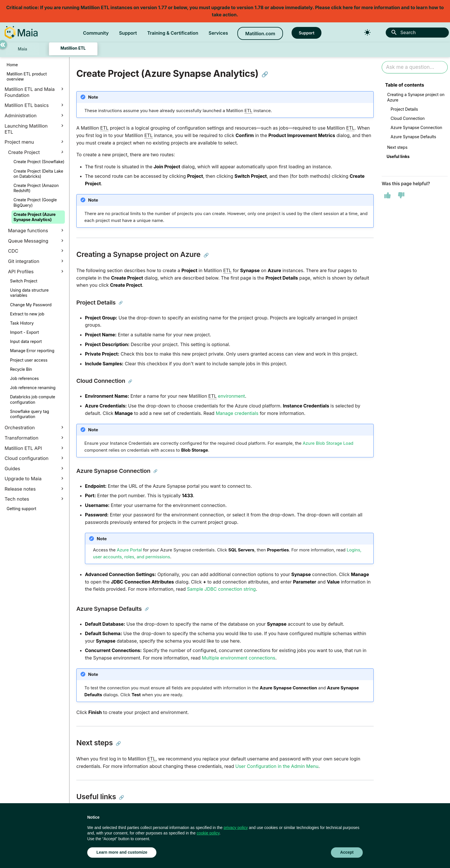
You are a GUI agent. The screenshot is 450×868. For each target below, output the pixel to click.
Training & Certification (173, 33)
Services (218, 33)
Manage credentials (237, 413)
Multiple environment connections (238, 658)
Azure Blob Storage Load (328, 443)
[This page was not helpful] (401, 195)
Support (128, 33)
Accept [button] (347, 852)
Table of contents (405, 85)
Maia (23, 49)
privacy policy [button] (236, 828)
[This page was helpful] (387, 195)
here (348, 7)
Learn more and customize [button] (122, 852)
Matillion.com (260, 34)
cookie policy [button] (208, 833)
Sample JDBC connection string (222, 589)
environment (231, 396)
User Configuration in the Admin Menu (277, 766)
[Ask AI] (415, 67)
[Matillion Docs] (21, 32)
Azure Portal (129, 550)
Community (96, 33)
